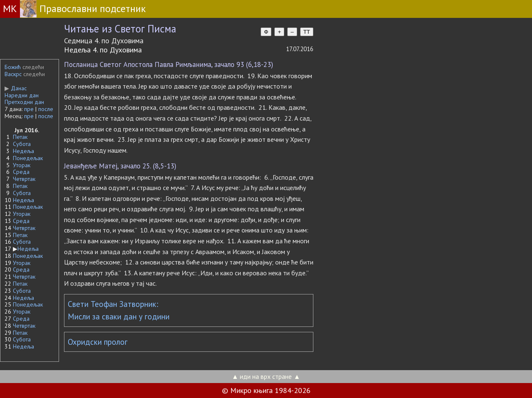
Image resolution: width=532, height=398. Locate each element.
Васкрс (13, 74)
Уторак (22, 165)
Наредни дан (22, 95)
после (46, 109)
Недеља (23, 151)
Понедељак (28, 158)
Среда (21, 172)
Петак (20, 137)
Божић (13, 67)
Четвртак (24, 179)
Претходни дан (24, 102)
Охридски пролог (98, 342)
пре (29, 109)
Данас (16, 88)
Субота (22, 144)
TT (307, 32)
